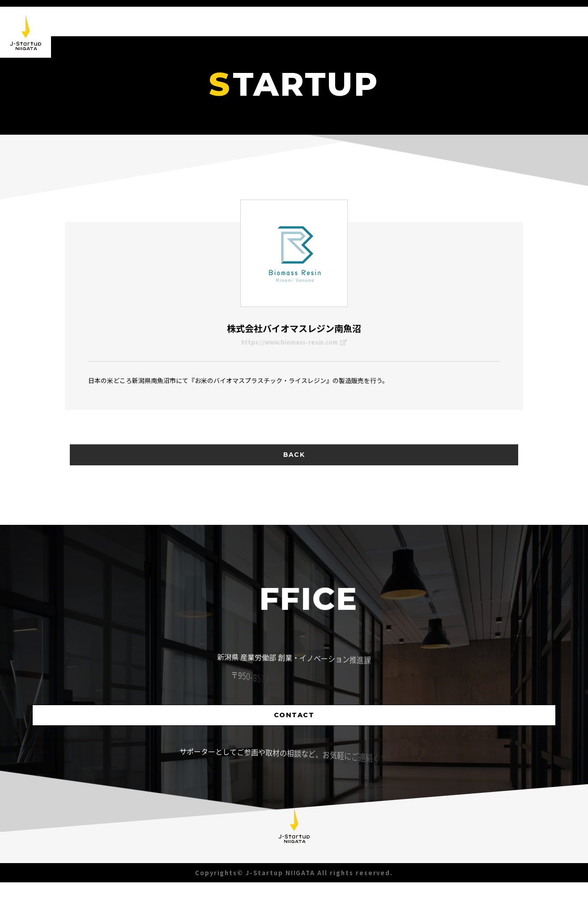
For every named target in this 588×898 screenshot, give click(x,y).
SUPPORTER (545, 39)
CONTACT (294, 729)
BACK (294, 478)
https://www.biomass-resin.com (294, 346)
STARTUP (489, 33)
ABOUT (442, 22)
